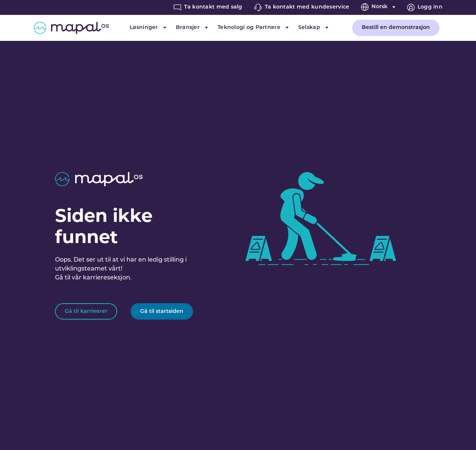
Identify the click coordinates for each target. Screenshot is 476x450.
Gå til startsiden (162, 312)
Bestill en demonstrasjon (396, 28)
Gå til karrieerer (86, 312)
